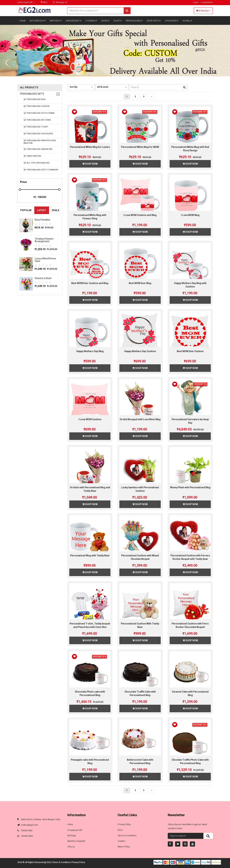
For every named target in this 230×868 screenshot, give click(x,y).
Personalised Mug (35, 99)
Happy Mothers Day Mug (90, 351)
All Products (29, 88)
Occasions (172, 21)
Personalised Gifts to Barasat (41, 170)
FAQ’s (44, 2)
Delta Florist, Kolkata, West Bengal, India (39, 819)
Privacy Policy (124, 824)
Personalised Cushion (37, 106)
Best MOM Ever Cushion (190, 351)
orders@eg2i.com (28, 825)
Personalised (134, 21)
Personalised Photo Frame (39, 113)
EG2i (49, 862)
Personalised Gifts (32, 94)
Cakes (105, 21)
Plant (118, 21)
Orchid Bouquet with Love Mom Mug (140, 419)
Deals (56, 210)
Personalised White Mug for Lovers (90, 147)
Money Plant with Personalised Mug (190, 487)
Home (22, 21)
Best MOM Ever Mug (140, 283)
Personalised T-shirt (36, 127)
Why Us (71, 847)
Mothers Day (38, 21)
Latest (42, 210)
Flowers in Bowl (43, 278)
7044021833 (25, 831)
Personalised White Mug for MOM (140, 147)
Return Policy (124, 847)
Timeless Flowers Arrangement (44, 240)
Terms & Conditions (127, 835)
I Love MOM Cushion (90, 419)
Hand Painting (33, 156)
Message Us (60, 2)
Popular (26, 210)
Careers (122, 841)
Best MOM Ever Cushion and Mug (90, 283)
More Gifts (154, 21)
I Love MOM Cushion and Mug (140, 215)
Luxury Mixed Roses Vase (45, 260)
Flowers (91, 21)
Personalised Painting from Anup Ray (40, 142)
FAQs (120, 830)
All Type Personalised (37, 163)
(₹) (26, 2)
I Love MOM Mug (190, 215)
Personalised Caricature (38, 149)
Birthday (56, 21)
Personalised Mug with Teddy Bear (90, 556)
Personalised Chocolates (38, 134)
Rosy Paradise (42, 220)
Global (187, 21)
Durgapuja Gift (75, 830)
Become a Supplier (76, 841)
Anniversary (74, 21)
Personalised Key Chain (37, 120)
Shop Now (90, 164)
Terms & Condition (61, 862)
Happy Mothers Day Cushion (140, 351)
